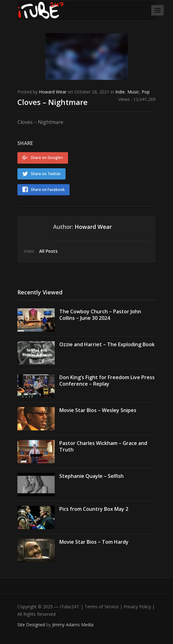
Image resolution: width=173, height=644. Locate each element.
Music (133, 92)
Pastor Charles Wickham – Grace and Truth (103, 446)
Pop (146, 92)
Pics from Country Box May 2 (94, 509)
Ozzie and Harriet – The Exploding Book (107, 344)
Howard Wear (53, 92)
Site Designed (32, 625)
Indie (120, 92)
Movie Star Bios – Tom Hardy (94, 542)
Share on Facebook (48, 190)
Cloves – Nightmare (52, 102)
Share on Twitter (46, 174)
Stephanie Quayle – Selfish (91, 476)
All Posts (48, 251)
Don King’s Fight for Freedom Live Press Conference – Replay (107, 381)
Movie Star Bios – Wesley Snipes (98, 410)
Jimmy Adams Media (73, 625)
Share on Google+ (47, 158)
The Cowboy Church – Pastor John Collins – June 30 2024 (100, 315)
